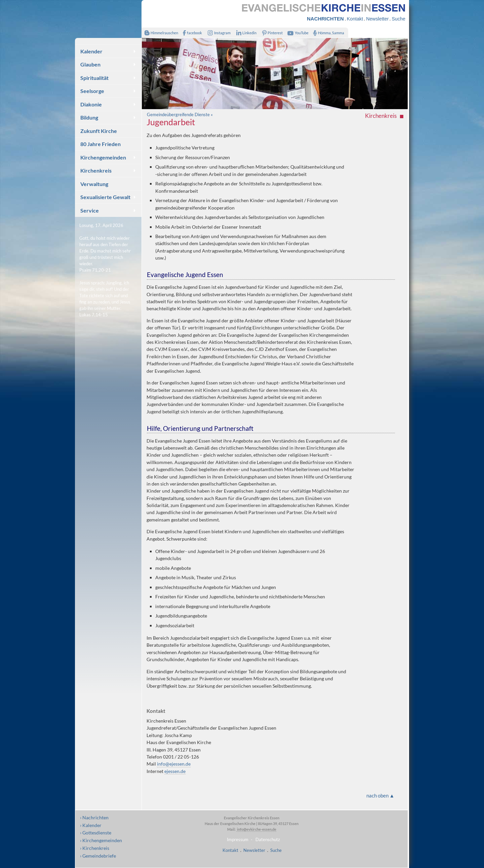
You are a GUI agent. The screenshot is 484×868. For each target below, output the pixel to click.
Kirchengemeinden (103, 157)
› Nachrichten (94, 817)
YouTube (297, 33)
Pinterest (271, 33)
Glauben (90, 64)
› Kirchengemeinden (101, 840)
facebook (191, 33)
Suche (398, 19)
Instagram (218, 33)
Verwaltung (94, 184)
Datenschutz (268, 839)
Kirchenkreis (96, 170)
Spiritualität (94, 78)
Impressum (238, 839)
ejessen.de (175, 771)
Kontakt (355, 19)
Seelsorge (92, 91)
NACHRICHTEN (325, 19)
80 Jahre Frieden (100, 144)
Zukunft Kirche (99, 131)
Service (90, 210)
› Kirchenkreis (95, 848)
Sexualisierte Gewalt (105, 197)
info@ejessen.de (174, 764)
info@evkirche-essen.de (256, 829)
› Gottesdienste (96, 833)
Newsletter (377, 19)
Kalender (91, 51)
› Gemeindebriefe (98, 856)
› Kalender (91, 825)
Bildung (89, 117)
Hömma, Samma (327, 33)
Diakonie (91, 104)
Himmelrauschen (160, 33)
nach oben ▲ (380, 795)
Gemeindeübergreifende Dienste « (180, 115)
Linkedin (245, 33)
